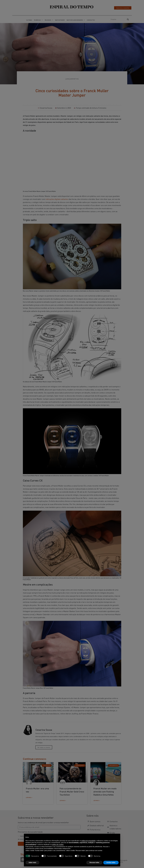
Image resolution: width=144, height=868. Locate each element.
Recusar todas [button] (94, 862)
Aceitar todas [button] (111, 862)
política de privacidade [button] (88, 841)
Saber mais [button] (32, 862)
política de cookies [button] (58, 845)
